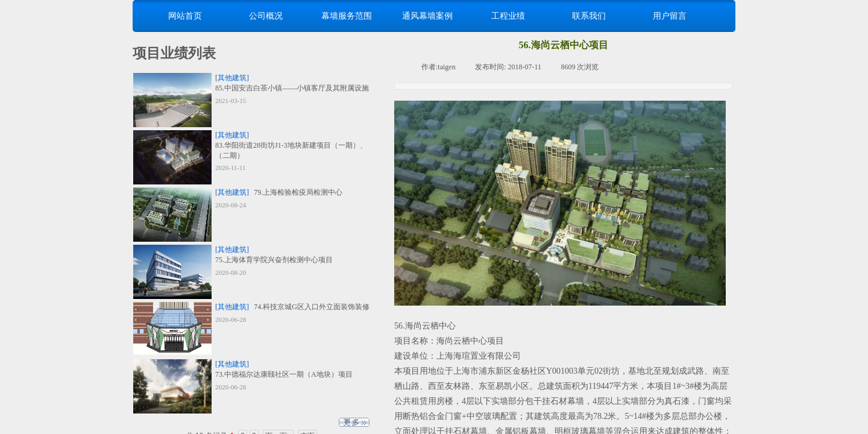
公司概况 (266, 16)
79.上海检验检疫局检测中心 (298, 192)
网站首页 (185, 16)
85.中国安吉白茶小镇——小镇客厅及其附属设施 (292, 88)
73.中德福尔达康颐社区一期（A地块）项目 (284, 374)
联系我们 (589, 16)
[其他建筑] (232, 78)
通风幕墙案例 (427, 16)
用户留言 (670, 16)
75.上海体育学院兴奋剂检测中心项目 (274, 260)
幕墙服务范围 (347, 16)
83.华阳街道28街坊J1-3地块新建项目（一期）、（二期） (291, 150)
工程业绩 (508, 16)
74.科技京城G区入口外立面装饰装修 (312, 307)
